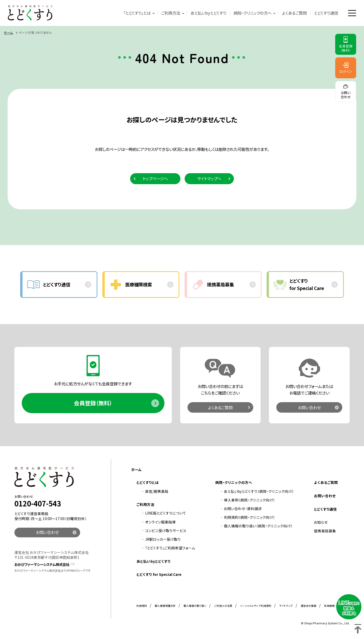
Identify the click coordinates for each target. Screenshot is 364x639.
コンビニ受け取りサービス (166, 531)
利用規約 (142, 606)
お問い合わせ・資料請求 (243, 509)
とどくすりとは (148, 483)
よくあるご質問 (294, 13)
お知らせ (321, 523)
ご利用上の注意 (223, 606)
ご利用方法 (170, 13)
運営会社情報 (308, 606)
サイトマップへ (209, 179)
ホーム (8, 32)
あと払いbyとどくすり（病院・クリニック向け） (259, 491)
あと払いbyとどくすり (208, 13)
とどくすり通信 (326, 13)
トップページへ (155, 179)
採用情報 (329, 606)
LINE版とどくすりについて (166, 514)
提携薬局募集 (325, 531)
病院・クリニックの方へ (253, 13)
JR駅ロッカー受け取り (163, 540)
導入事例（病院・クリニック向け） (249, 500)
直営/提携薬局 (157, 491)
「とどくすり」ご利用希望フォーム (170, 548)
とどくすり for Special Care (159, 575)
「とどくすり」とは (137, 13)
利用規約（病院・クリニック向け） (249, 518)
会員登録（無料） (93, 403)
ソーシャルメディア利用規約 (256, 606)
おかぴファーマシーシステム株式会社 (44, 565)
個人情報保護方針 (165, 606)
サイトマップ (286, 606)
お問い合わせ (309, 408)
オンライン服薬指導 (160, 522)
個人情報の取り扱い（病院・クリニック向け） (258, 526)
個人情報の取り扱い (195, 606)
